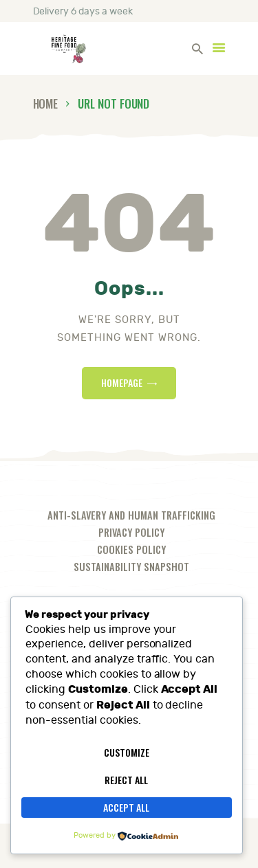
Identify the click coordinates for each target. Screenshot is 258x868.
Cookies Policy (131, 549)
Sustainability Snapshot (131, 567)
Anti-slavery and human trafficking (131, 515)
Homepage (122, 382)
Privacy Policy (131, 532)
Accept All (126, 807)
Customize (127, 752)
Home (46, 103)
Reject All (126, 780)
